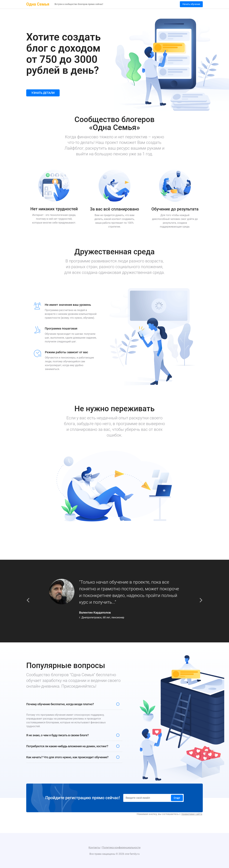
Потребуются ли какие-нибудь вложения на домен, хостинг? (67, 746)
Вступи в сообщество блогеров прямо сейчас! (79, 4)
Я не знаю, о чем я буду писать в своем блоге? (57, 735)
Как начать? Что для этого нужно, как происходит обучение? (67, 757)
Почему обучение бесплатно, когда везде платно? (60, 704)
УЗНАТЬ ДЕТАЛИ (43, 93)
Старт (177, 798)
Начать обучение (191, 4)
